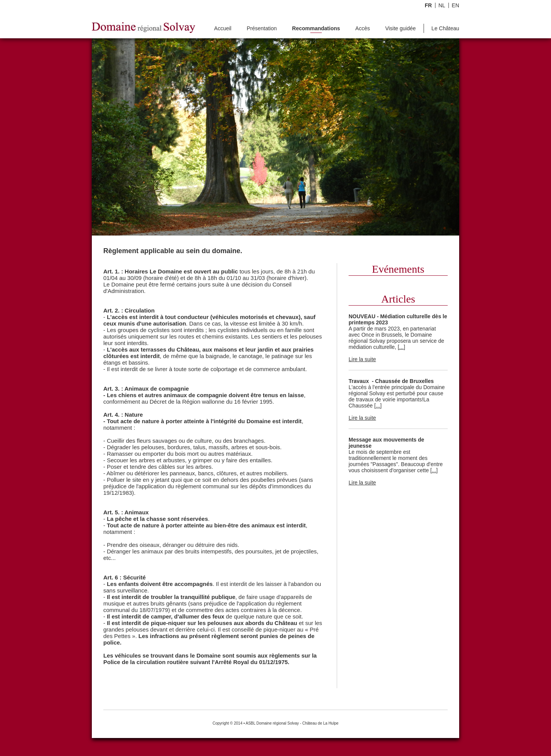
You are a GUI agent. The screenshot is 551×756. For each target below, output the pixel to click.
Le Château (445, 29)
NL (442, 5)
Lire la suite (362, 359)
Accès (363, 29)
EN (456, 5)
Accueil (223, 29)
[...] (401, 347)
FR (428, 5)
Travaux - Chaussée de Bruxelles (391, 381)
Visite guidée (401, 29)
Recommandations (316, 29)
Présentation (262, 29)
